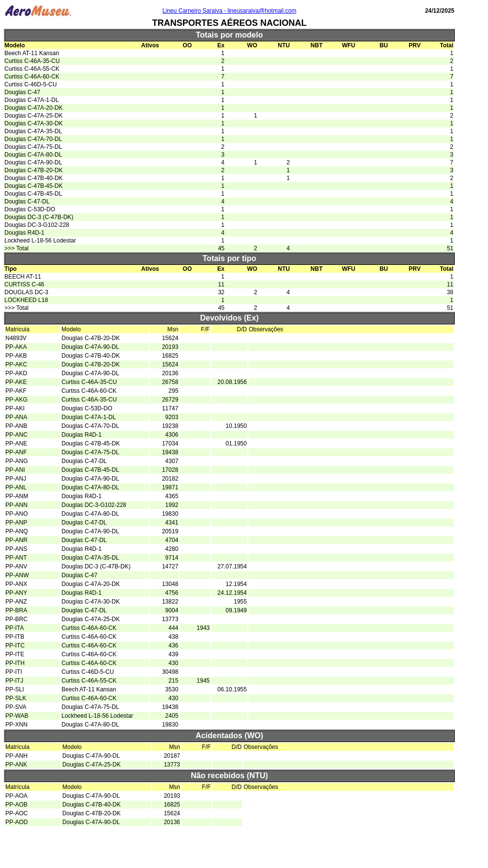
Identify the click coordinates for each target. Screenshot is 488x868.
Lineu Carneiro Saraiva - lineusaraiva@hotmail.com (229, 11)
